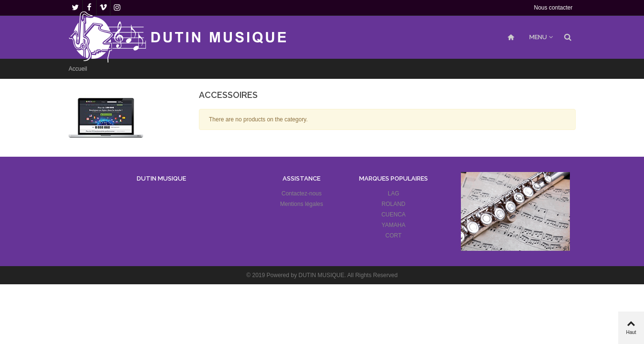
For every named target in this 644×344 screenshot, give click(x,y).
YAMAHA (393, 225)
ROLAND (393, 204)
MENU (538, 37)
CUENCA (394, 215)
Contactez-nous (302, 193)
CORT (393, 236)
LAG (393, 193)
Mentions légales (302, 204)
